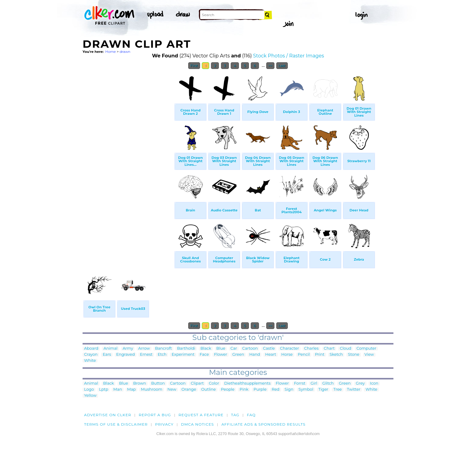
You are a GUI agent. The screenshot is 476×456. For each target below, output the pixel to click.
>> (270, 66)
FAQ (251, 415)
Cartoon (250, 349)
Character (289, 349)
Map (131, 390)
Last (282, 66)
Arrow (144, 349)
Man (117, 390)
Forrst (299, 384)
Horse (287, 355)
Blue (221, 349)
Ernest (146, 355)
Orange (189, 390)
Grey (360, 384)
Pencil (304, 355)
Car (234, 349)
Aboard (91, 349)
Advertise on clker (108, 415)
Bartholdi (186, 349)
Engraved (126, 355)
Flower (221, 355)
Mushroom (151, 390)
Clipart (197, 384)
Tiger (323, 390)
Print (320, 355)
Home (111, 52)
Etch (162, 355)
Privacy (164, 424)
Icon (374, 384)
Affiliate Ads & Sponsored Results (263, 424)
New (172, 390)
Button (158, 384)
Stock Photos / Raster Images (289, 56)
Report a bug (155, 415)
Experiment (183, 355)
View (369, 355)
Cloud (345, 349)
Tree (338, 390)
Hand (255, 355)
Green (238, 355)
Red (276, 390)
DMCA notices (197, 424)
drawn (125, 52)
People (228, 390)
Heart (270, 355)
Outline (209, 390)
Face (204, 355)
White (90, 361)
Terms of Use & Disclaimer (116, 424)
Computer (366, 349)
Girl (314, 384)
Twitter (354, 390)
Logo (89, 390)
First (194, 66)
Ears (107, 355)
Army (128, 349)
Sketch (336, 355)
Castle (269, 349)
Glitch (328, 384)
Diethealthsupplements (248, 384)
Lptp (104, 390)
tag (235, 415)
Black (206, 349)
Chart (329, 349)
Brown (140, 384)
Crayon (91, 355)
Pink (244, 390)
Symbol (306, 390)
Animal (110, 349)
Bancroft (164, 349)
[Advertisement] (128, 163)
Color (214, 384)
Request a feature (201, 415)
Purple (260, 390)
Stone (354, 355)
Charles (311, 349)
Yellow (90, 396)
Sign (289, 390)
